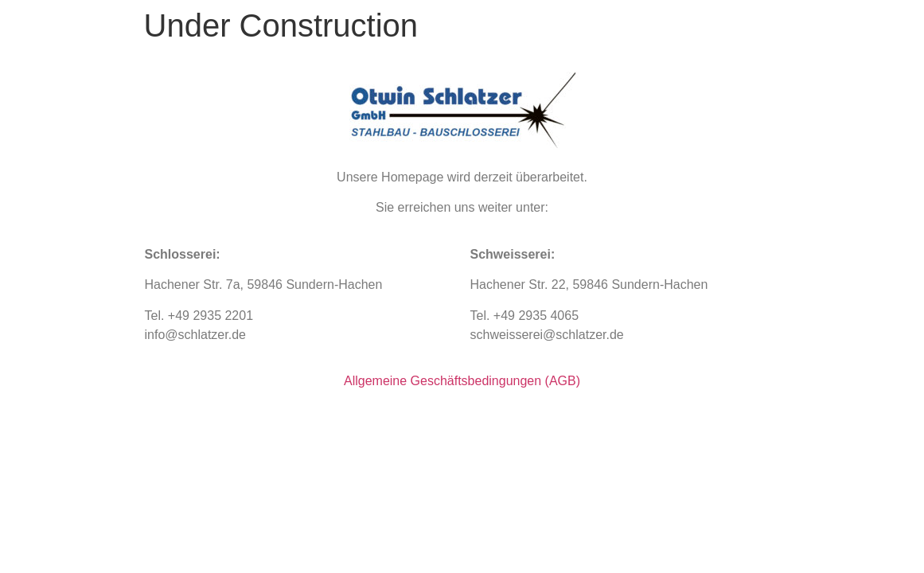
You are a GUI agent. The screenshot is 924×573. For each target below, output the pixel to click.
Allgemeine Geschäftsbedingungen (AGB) (462, 381)
